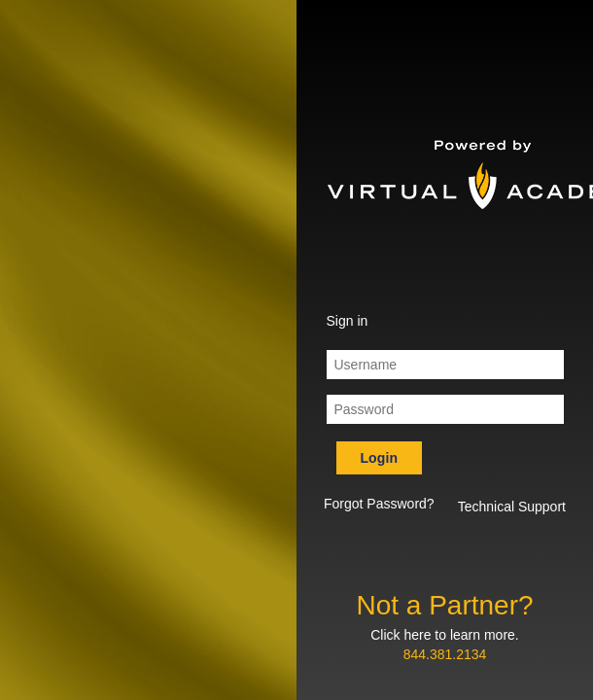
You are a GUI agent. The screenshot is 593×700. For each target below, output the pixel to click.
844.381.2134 (445, 654)
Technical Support (512, 507)
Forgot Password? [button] (379, 504)
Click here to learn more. (445, 635)
